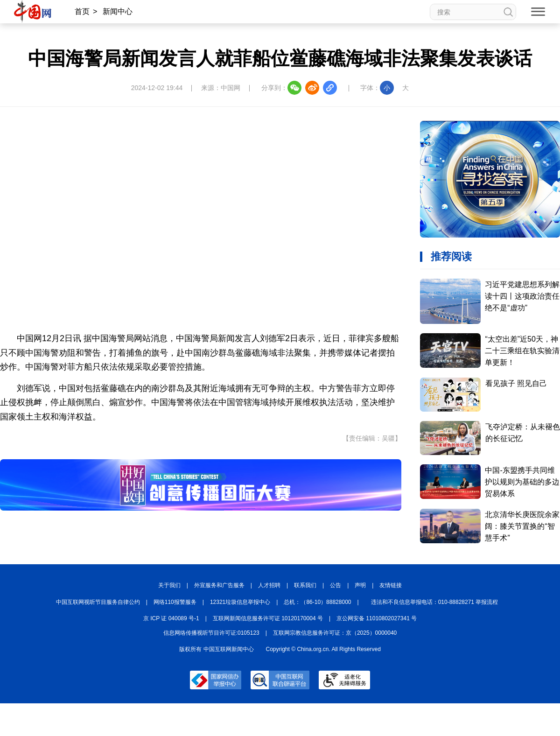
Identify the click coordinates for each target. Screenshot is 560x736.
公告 (336, 585)
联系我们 (305, 585)
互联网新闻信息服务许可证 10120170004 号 (268, 618)
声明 (360, 585)
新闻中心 (118, 11)
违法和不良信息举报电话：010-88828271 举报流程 (435, 602)
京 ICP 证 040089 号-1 (171, 618)
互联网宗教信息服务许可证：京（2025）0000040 (335, 633)
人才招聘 (269, 585)
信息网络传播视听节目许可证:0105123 (211, 633)
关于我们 (169, 585)
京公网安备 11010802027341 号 (377, 618)
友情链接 (391, 585)
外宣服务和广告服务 (219, 585)
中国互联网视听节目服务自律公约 (98, 602)
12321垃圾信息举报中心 (240, 602)
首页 (82, 11)
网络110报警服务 (175, 602)
